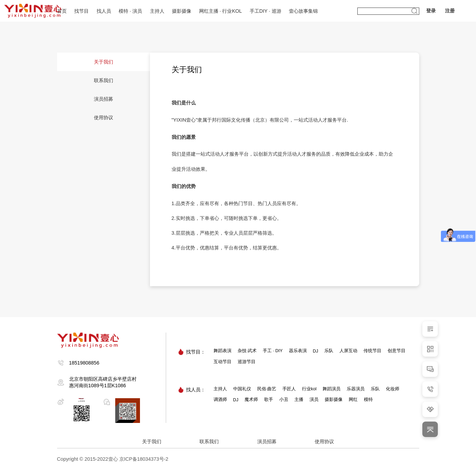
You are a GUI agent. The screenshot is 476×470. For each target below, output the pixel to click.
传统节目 (372, 351)
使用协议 (104, 117)
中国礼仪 (242, 389)
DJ (316, 351)
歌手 (269, 400)
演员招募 (104, 99)
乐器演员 (356, 389)
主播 (299, 400)
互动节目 (223, 362)
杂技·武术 (247, 351)
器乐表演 (298, 351)
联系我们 (104, 80)
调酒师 (220, 400)
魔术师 (251, 400)
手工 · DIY (273, 351)
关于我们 (104, 62)
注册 (450, 11)
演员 (314, 400)
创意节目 (397, 351)
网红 (353, 400)
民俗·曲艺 (267, 389)
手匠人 (289, 389)
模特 (368, 400)
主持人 (220, 389)
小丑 (284, 400)
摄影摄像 (334, 400)
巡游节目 (247, 362)
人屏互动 (348, 351)
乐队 (329, 351)
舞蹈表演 (223, 351)
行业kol (309, 389)
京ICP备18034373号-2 (144, 459)
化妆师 (393, 389)
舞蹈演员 (332, 389)
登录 (431, 11)
